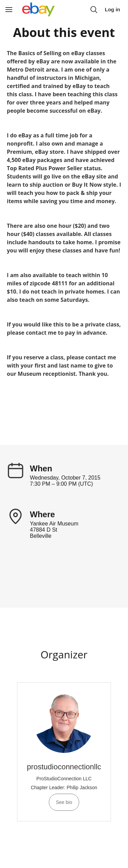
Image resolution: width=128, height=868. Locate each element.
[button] (94, 10)
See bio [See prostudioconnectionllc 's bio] (64, 802)
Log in (112, 9)
